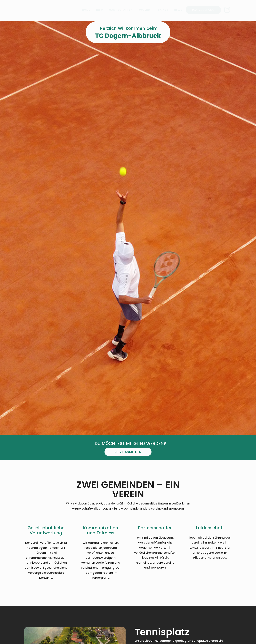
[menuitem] (86, 10)
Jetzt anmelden (128, 456)
